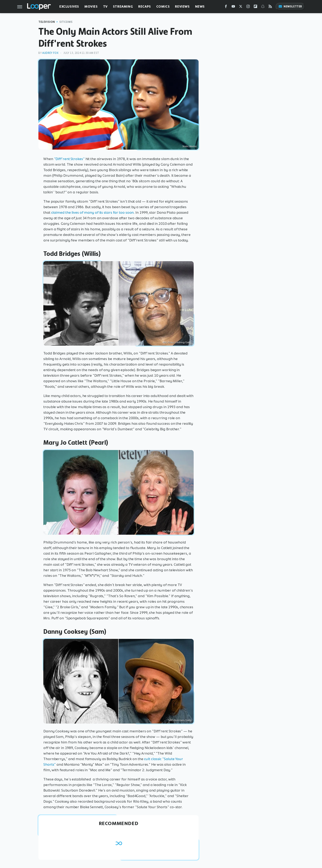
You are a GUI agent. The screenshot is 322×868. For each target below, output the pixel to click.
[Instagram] (248, 7)
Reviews (182, 6)
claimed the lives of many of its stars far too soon (93, 212)
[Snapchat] (263, 7)
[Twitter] (241, 7)
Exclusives (69, 6)
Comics (163, 6)
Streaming (123, 6)
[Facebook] (226, 7)
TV (105, 6)
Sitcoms (66, 22)
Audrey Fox (50, 53)
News (200, 6)
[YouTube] (233, 7)
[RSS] (270, 7)
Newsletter (290, 6)
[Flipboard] (255, 7)
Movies (91, 6)
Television (47, 22)
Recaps (145, 6)
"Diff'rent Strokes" (69, 159)
